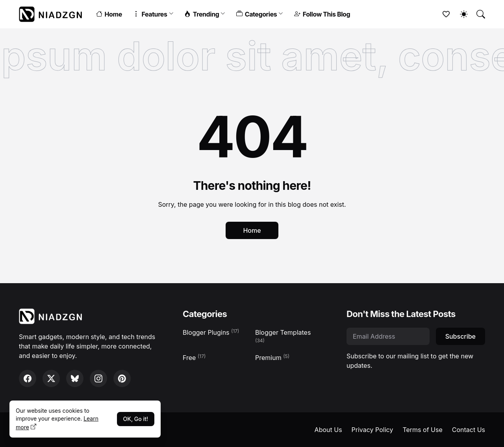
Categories (257, 14)
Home (109, 14)
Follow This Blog (322, 14)
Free (194, 357)
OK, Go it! (136, 419)
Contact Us (469, 430)
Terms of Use (422, 430)
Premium (272, 357)
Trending (202, 14)
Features (150, 14)
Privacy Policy (372, 430)
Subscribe (460, 336)
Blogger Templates (283, 336)
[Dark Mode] (460, 14)
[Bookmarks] (443, 14)
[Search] (477, 14)
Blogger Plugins (211, 332)
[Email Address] (388, 336)
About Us (328, 430)
